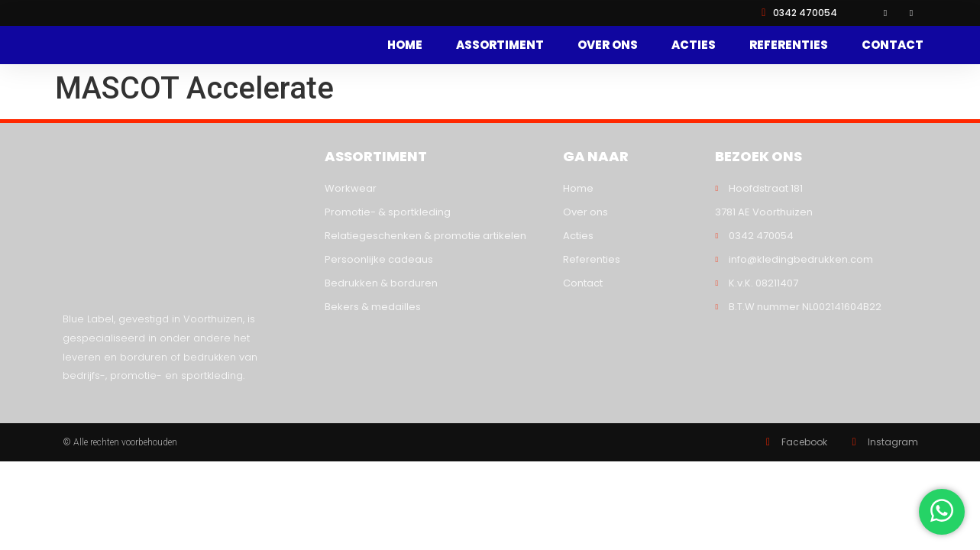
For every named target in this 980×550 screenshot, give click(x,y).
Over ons (608, 46)
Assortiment (500, 46)
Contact (893, 46)
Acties (694, 46)
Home (405, 46)
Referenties (789, 46)
